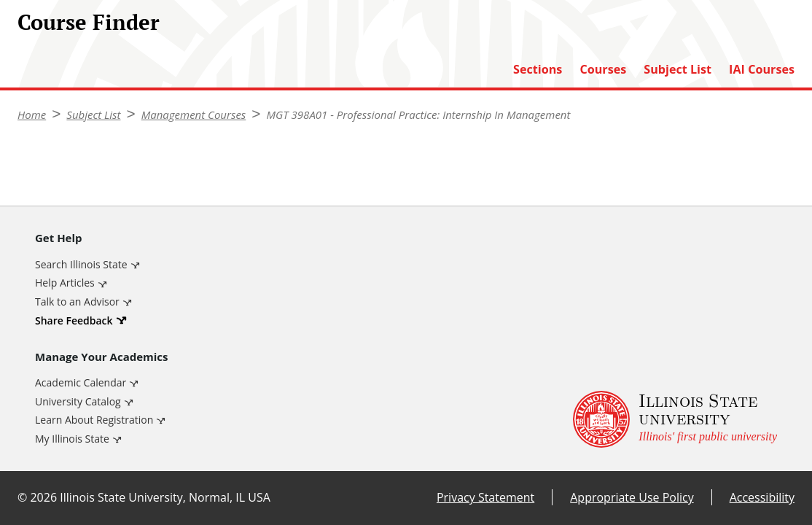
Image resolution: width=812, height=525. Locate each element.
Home (32, 114)
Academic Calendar (81, 382)
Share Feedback (74, 320)
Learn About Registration (94, 420)
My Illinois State (72, 439)
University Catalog (78, 401)
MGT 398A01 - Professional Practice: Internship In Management (418, 114)
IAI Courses (762, 70)
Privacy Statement (485, 497)
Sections (538, 70)
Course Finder (89, 22)
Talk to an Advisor (77, 302)
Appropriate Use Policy (632, 497)
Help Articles (65, 283)
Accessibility (762, 497)
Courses (603, 70)
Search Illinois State (81, 264)
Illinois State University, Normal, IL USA (165, 497)
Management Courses (194, 114)
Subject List (678, 70)
